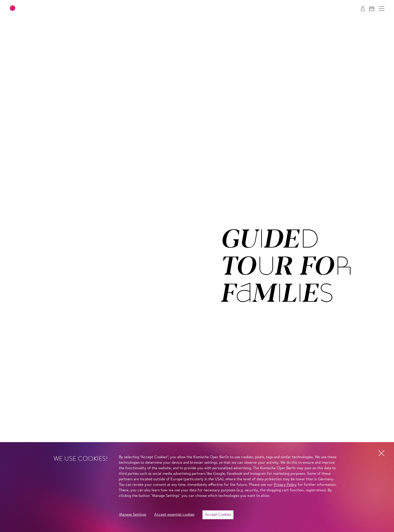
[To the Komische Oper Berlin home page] (40, 9)
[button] (382, 9)
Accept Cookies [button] (218, 515)
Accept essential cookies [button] (174, 515)
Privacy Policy (285, 485)
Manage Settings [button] (133, 515)
